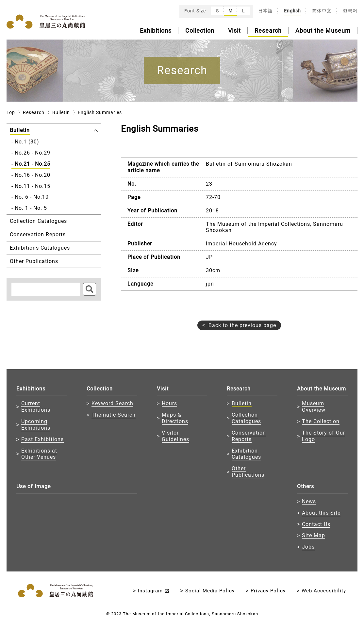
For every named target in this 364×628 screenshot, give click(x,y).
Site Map (314, 535)
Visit (234, 31)
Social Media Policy (210, 591)
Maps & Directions (175, 418)
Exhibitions (156, 31)
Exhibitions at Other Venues (39, 454)
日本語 (265, 11)
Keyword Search (112, 403)
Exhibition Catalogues (246, 454)
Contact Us (316, 524)
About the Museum (323, 31)
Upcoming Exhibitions (36, 425)
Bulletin (61, 112)
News (309, 501)
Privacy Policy (268, 591)
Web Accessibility (324, 591)
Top (11, 112)
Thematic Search (114, 415)
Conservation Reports (249, 436)
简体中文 (322, 11)
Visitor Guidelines (175, 436)
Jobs (308, 547)
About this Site (321, 513)
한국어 (350, 11)
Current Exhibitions (36, 407)
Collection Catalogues (246, 418)
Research (268, 31)
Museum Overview (314, 407)
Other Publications (248, 472)
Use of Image (33, 486)
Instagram (150, 591)
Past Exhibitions (42, 439)
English (292, 11)
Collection (200, 31)
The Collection (321, 421)
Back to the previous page (242, 325)
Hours (169, 403)
